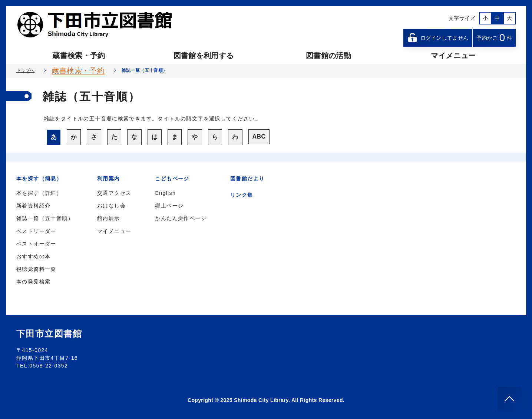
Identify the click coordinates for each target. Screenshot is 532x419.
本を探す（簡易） (39, 179)
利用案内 (109, 179)
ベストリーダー (36, 231)
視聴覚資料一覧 (36, 269)
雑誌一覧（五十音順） (45, 218)
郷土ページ (169, 206)
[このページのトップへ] (509, 399)
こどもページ (172, 179)
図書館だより (247, 179)
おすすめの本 (33, 256)
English (165, 193)
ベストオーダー (36, 244)
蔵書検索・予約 (79, 56)
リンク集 (242, 195)
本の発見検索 (33, 282)
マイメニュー (453, 56)
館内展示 (109, 218)
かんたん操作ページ (181, 218)
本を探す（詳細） (39, 193)
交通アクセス (114, 193)
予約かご (494, 38)
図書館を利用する (204, 56)
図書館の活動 (328, 56)
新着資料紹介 (33, 206)
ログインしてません (438, 38)
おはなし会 (111, 206)
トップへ (25, 70)
